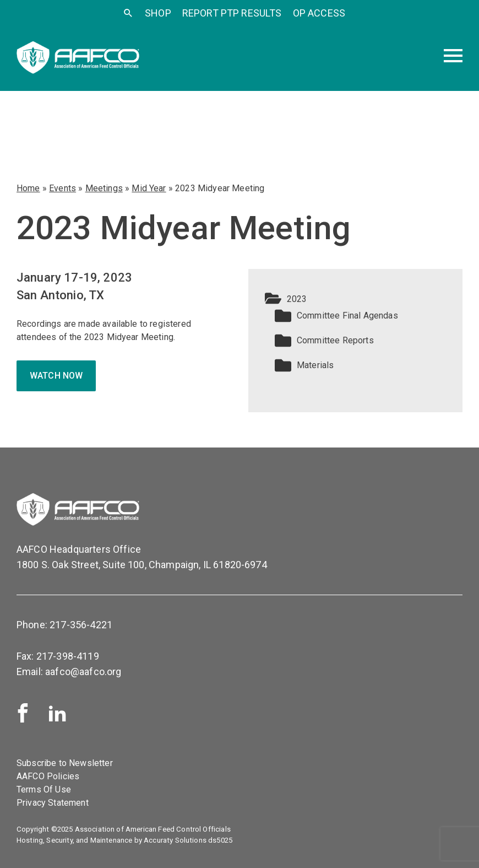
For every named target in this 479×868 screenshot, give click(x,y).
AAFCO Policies (48, 776)
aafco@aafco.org (83, 672)
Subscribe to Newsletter (65, 763)
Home (28, 188)
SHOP (158, 13)
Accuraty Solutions (175, 840)
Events (62, 188)
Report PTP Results (232, 13)
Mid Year (149, 188)
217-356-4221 (81, 625)
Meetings (104, 188)
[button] (355, 299)
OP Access (319, 13)
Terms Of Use (44, 789)
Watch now (56, 376)
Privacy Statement (53, 803)
